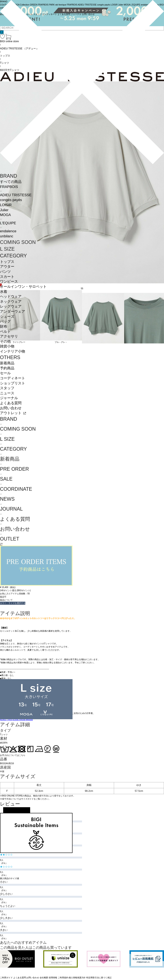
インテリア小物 (13, 351)
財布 (4, 326)
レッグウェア (11, 306)
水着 (4, 292)
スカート (7, 277)
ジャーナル (9, 398)
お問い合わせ (11, 408)
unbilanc (7, 236)
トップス (7, 262)
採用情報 (53, 978)
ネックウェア (11, 302)
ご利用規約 (63, 978)
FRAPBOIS (9, 187)
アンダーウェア (13, 312)
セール (5, 373)
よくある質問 (11, 403)
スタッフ (7, 388)
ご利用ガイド (6, 978)
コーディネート (13, 378)
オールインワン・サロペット (23, 287)
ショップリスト (13, 383)
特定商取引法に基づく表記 (99, 978)
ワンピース (9, 282)
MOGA (5, 215)
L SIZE (7, 249)
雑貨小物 (7, 346)
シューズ (7, 317)
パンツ (5, 272)
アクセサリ (9, 336)
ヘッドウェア (11, 297)
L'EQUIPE (8, 223)
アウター (7, 267)
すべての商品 (11, 182)
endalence (8, 231)
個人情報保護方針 (77, 978)
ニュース (7, 393)
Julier (4, 210)
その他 (5, 341)
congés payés (11, 200)
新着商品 (7, 363)
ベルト (5, 332)
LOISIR (6, 205)
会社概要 (44, 978)
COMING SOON (18, 242)
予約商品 (7, 368)
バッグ (5, 321)
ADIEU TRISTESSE (16, 195)
